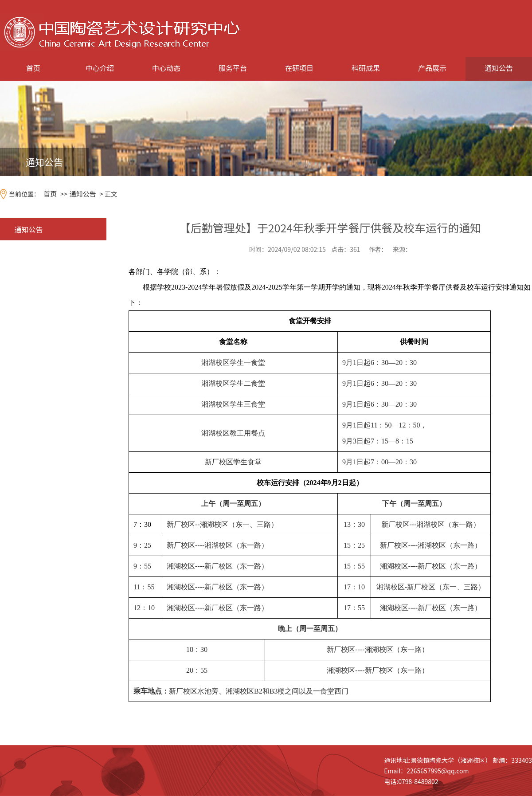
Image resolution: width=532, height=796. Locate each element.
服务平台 (233, 68)
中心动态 (166, 68)
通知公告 (499, 68)
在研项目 (299, 68)
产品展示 (432, 68)
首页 (33, 68)
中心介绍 (100, 68)
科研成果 (366, 68)
